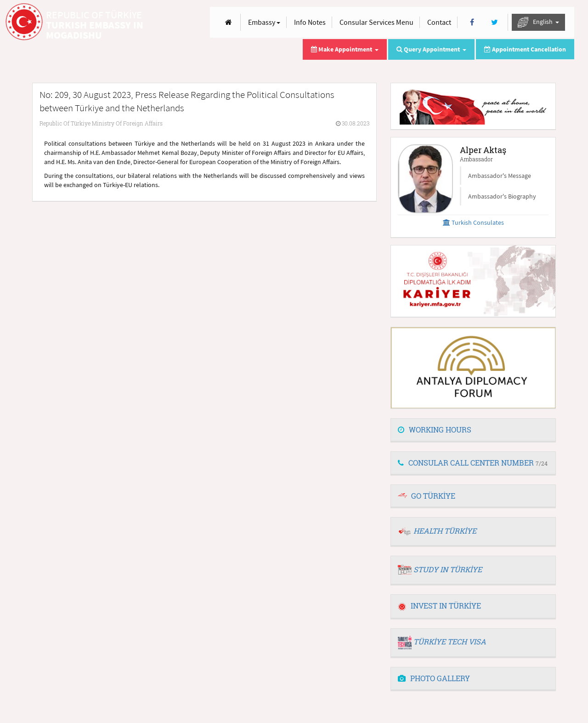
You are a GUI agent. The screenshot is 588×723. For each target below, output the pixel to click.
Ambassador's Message (500, 176)
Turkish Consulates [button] (473, 222)
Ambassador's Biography (502, 196)
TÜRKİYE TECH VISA (450, 641)
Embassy (264, 22)
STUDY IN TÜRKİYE (448, 569)
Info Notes (310, 22)
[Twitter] (495, 22)
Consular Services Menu (376, 22)
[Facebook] (472, 22)
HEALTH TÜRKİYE (445, 531)
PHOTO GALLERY (434, 678)
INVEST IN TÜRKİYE (439, 606)
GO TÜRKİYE (433, 496)
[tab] (473, 430)
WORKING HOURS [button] (435, 430)
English (538, 22)
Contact (439, 22)
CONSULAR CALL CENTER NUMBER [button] (473, 463)
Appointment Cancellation (525, 49)
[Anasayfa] (229, 22)
